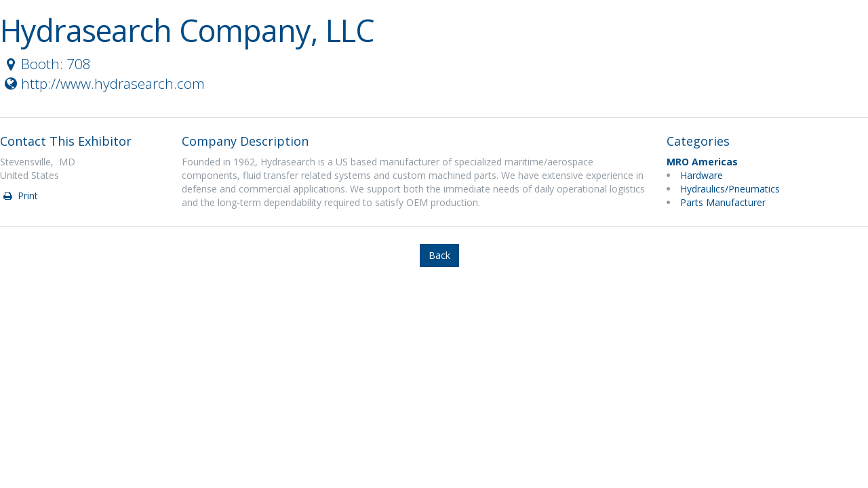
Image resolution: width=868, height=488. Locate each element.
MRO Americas (702, 162)
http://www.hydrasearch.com (103, 83)
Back (439, 255)
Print (20, 196)
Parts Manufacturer (723, 202)
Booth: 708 (46, 64)
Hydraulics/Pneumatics (730, 189)
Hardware (702, 175)
